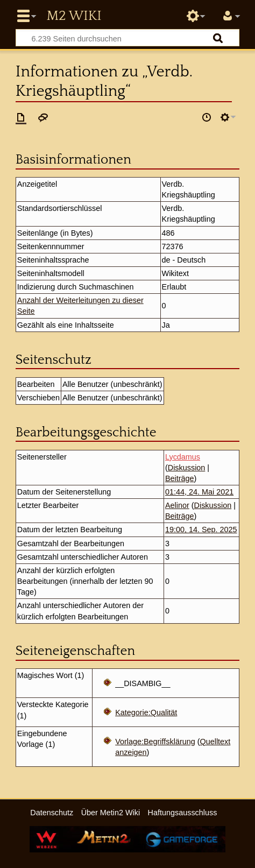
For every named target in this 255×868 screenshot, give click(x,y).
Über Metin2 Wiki (111, 813)
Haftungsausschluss (183, 813)
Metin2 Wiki (74, 16)
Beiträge (180, 478)
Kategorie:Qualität (146, 712)
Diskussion (187, 468)
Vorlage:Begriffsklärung (155, 742)
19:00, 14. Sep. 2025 (201, 530)
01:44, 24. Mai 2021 (199, 492)
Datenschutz (52, 813)
